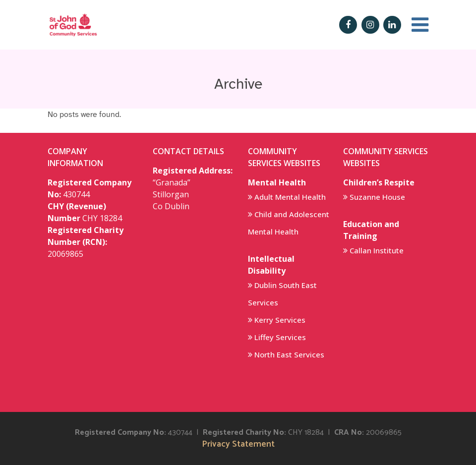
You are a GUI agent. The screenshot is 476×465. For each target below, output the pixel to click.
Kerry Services (280, 320)
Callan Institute (377, 250)
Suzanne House (377, 197)
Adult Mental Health (290, 197)
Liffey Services (280, 337)
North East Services (289, 354)
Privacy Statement (238, 444)
